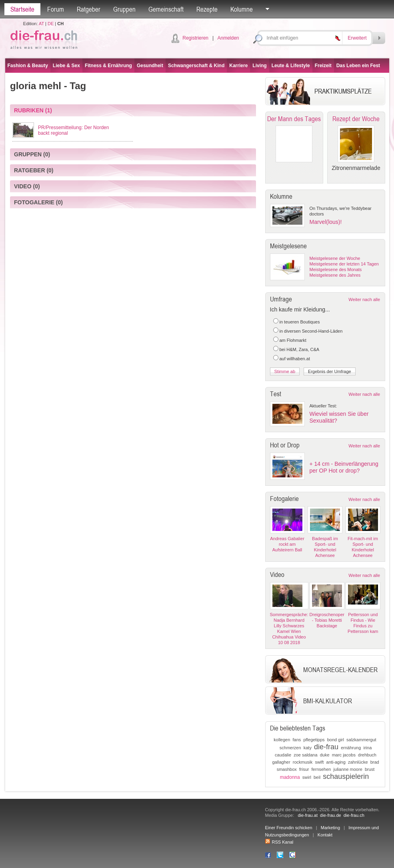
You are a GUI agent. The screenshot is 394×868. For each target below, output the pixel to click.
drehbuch (367, 755)
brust (370, 769)
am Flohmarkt (293, 340)
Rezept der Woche (356, 119)
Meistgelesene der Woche (335, 258)
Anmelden (228, 38)
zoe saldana (305, 755)
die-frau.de (331, 815)
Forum (56, 9)
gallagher (281, 762)
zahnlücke (358, 762)
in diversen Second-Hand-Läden (311, 331)
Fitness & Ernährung (108, 66)
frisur (304, 769)
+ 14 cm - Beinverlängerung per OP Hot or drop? (344, 467)
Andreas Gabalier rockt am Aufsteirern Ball (287, 544)
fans (297, 740)
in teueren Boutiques (300, 322)
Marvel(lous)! (326, 222)
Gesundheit (150, 66)
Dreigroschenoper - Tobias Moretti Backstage (327, 620)
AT (41, 24)
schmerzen (290, 748)
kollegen (282, 740)
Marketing (330, 828)
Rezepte (207, 9)
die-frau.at (308, 815)
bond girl (336, 740)
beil (317, 777)
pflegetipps (314, 740)
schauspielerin (346, 776)
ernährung (351, 748)
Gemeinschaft (166, 9)
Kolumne (242, 9)
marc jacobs (344, 755)
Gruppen (124, 9)
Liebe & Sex (66, 66)
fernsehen (321, 769)
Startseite (22, 9)
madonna (290, 777)
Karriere (238, 66)
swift (319, 762)
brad (375, 762)
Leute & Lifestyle (291, 66)
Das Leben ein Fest (358, 66)
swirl (307, 777)
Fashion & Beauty (28, 66)
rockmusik (303, 762)
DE (51, 24)
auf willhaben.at (295, 359)
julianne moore (348, 769)
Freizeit (323, 66)
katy (308, 748)
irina (367, 748)
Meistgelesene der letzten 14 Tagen (344, 264)
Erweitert (357, 38)
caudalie (283, 755)
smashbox (287, 769)
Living (259, 66)
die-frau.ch (354, 815)
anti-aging (336, 762)
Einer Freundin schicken (289, 828)
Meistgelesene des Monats (336, 269)
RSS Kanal (279, 842)
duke (325, 755)
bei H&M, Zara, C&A (300, 349)
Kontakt (325, 835)
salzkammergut (361, 740)
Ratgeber (89, 9)
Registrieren (195, 38)
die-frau (326, 747)
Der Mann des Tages (294, 119)
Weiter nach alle (364, 299)
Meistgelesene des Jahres (335, 275)
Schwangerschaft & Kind (196, 66)
